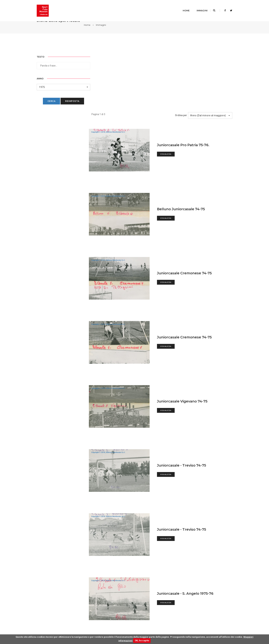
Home (182, 6)
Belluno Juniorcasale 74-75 (184, 148)
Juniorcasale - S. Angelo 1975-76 (188, 530)
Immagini (198, 6)
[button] (59, 83)
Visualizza (168, 93)
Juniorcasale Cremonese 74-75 (187, 212)
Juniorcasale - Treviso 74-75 (184, 403)
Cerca (47, 98)
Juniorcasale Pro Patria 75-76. (186, 84)
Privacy (216, 624)
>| (179, 583)
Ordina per (181, 54)
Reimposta (68, 98)
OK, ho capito (142, 640)
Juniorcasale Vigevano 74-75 (185, 339)
